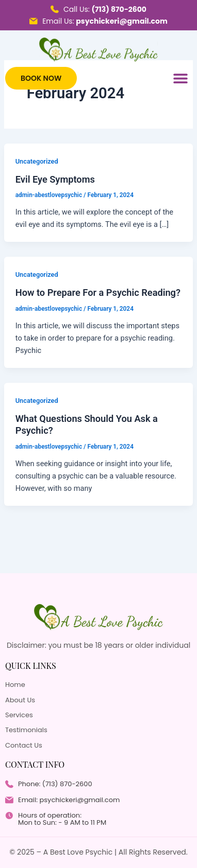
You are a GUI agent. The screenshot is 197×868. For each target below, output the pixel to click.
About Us (20, 700)
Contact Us (24, 746)
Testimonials (26, 730)
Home (15, 685)
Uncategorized (37, 161)
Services (19, 715)
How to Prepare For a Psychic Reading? (98, 293)
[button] (180, 78)
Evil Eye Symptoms (55, 179)
